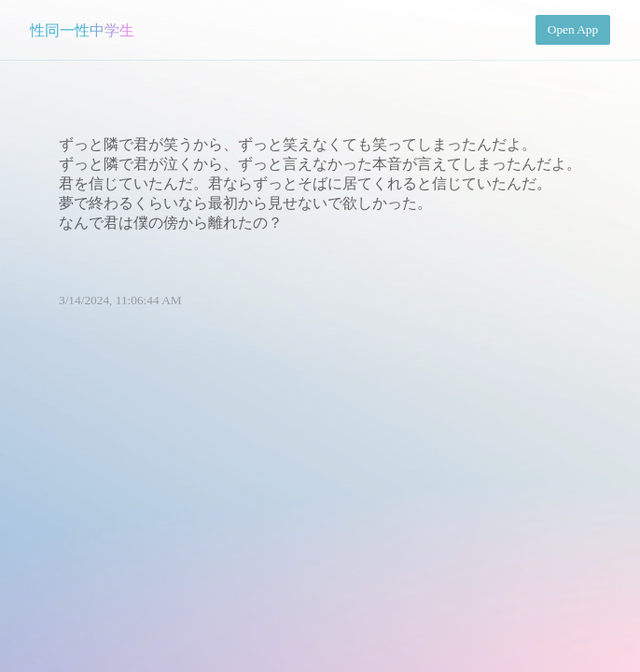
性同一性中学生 (82, 30)
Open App (573, 29)
